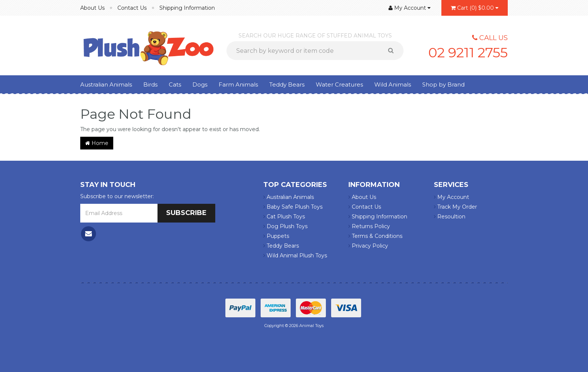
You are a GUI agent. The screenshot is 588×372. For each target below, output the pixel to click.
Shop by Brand (443, 84)
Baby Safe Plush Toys (293, 207)
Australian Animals (106, 84)
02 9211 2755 (468, 52)
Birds (150, 84)
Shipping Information (187, 8)
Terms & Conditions (375, 236)
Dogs (200, 84)
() (475, 8)
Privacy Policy (368, 246)
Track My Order (455, 207)
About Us (92, 8)
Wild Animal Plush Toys (295, 255)
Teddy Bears (287, 84)
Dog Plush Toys (285, 226)
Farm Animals (238, 84)
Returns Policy (369, 226)
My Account (451, 197)
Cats (175, 84)
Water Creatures (339, 84)
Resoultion (450, 217)
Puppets (276, 236)
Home (97, 143)
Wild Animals (393, 84)
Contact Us (132, 8)
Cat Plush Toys (284, 217)
